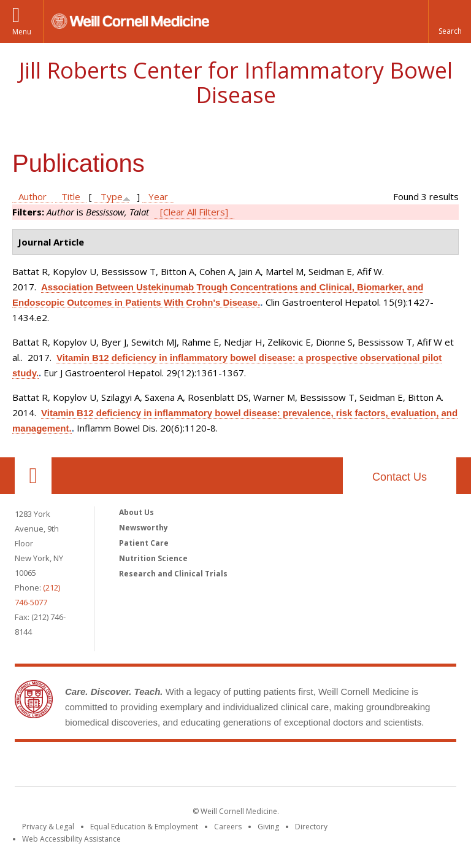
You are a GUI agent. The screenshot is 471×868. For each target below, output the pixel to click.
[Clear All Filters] (194, 212)
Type (112, 196)
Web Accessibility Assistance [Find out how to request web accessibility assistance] (71, 839)
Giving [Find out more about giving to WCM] (268, 827)
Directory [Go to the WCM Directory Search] (311, 827)
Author (33, 196)
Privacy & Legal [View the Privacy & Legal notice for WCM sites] (48, 827)
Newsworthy (144, 528)
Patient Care (144, 543)
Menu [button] (22, 32)
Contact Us (400, 477)
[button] (450, 21)
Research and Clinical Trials (173, 574)
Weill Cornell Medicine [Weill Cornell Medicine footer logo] (146, 767)
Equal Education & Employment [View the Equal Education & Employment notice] (144, 827)
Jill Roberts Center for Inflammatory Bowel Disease (236, 83)
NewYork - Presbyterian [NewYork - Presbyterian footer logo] (338, 767)
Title (71, 196)
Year (158, 196)
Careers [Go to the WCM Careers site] (228, 827)
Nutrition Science (153, 558)
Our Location (33, 476)
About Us (136, 512)
